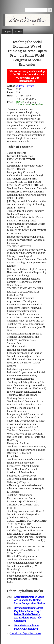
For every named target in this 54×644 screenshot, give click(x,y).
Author (18, 32)
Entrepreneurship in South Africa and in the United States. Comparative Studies (29, 600)
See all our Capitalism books (26, 633)
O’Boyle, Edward (25, 86)
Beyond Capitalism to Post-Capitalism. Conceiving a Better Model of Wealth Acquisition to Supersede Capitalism (29, 614)
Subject (7, 32)
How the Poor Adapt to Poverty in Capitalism (27, 627)
